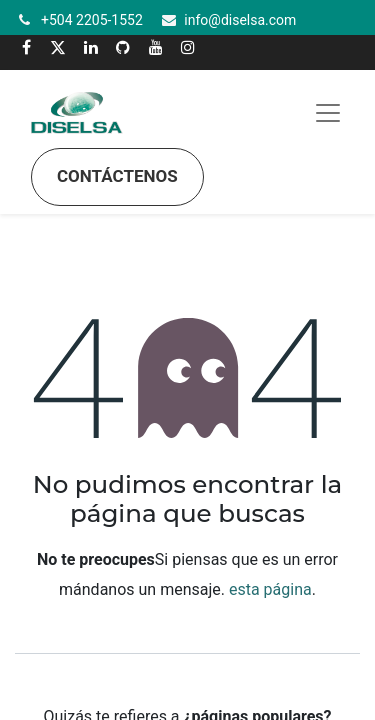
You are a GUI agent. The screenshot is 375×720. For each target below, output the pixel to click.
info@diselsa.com (240, 20)
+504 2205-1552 (92, 20)
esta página (270, 589)
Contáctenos (117, 176)
